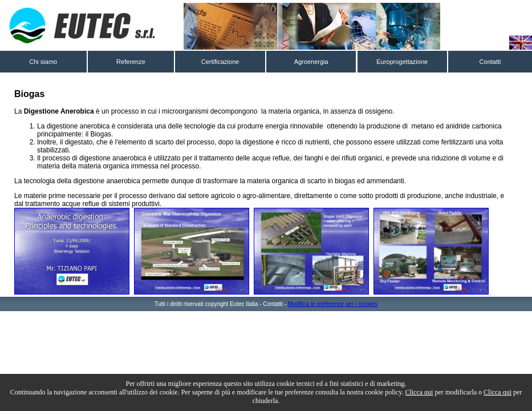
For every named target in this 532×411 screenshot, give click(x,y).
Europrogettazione (402, 62)
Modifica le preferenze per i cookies (333, 304)
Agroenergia (311, 62)
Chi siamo (43, 62)
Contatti (490, 62)
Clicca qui (419, 392)
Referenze (131, 62)
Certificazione (220, 62)
